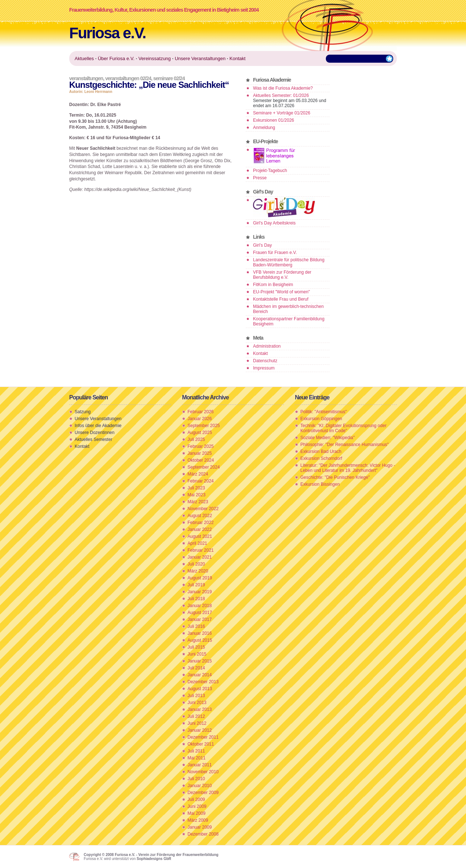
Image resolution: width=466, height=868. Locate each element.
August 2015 (200, 640)
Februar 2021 (201, 550)
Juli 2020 (196, 564)
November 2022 (203, 509)
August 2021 (200, 536)
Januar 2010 (200, 786)
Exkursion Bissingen (320, 484)
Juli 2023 (196, 488)
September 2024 (204, 467)
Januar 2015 (200, 661)
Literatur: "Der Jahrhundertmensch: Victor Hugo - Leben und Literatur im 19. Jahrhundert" (348, 468)
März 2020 (198, 571)
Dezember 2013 (203, 682)
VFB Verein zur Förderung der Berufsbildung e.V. (282, 275)
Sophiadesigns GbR (154, 859)
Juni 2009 (197, 806)
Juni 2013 (197, 703)
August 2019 (200, 578)
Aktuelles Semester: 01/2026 (281, 95)
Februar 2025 (201, 446)
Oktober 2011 (201, 744)
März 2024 (198, 474)
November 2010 (203, 772)
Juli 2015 (196, 647)
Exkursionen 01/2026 (274, 120)
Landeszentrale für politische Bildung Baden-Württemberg (289, 262)
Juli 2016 (196, 626)
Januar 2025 (200, 453)
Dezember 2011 (203, 737)
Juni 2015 (197, 654)
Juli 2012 (196, 716)
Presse (260, 178)
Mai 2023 (196, 495)
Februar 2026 (201, 412)
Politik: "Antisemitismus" (324, 412)
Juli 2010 (196, 779)
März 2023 (198, 502)
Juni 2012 (197, 723)
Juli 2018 (196, 599)
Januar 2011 (200, 765)
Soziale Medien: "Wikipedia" (327, 438)
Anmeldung (264, 128)
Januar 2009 (200, 827)
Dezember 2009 (203, 793)
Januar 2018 (200, 606)
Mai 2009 (196, 813)
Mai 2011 (196, 758)
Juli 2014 (196, 668)
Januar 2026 (200, 419)
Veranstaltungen (86, 78)
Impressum (264, 368)
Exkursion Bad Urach (321, 451)
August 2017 (200, 613)
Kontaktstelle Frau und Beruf (281, 299)
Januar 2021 (200, 557)
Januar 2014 (200, 675)
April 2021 (197, 543)
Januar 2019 (200, 592)
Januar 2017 (200, 619)
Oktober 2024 (201, 460)
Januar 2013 (200, 709)
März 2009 (198, 820)
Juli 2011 (196, 751)
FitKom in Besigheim (273, 285)
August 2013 (200, 689)
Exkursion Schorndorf (321, 458)
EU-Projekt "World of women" (281, 292)
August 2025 (200, 433)
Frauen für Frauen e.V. (275, 253)
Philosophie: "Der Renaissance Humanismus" (345, 445)
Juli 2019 (196, 585)
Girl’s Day (262, 245)
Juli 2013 (196, 696)
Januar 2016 (200, 633)
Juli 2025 (196, 439)
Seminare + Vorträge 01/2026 (282, 113)
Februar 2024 (201, 481)
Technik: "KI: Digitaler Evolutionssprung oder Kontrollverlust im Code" (343, 428)
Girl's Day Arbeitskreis (274, 223)
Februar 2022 (201, 523)
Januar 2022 (200, 529)
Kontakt (260, 353)
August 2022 (200, 516)
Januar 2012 (200, 730)
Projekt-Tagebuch (270, 171)
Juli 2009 (196, 799)
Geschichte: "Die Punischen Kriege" (335, 477)
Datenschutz (265, 361)
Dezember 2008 (203, 834)
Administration (267, 346)
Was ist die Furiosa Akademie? (283, 88)
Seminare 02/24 (169, 78)
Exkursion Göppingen (321, 419)
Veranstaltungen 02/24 (128, 78)
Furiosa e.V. (107, 33)
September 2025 (204, 426)
